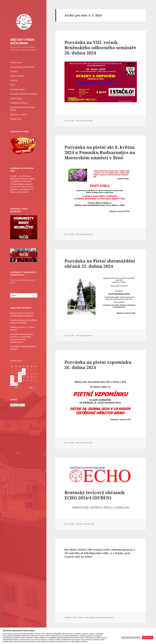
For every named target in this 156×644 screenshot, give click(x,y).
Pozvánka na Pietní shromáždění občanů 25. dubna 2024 (100, 263)
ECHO (13, 85)
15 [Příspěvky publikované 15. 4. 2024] (12, 377)
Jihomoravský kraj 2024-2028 (22, 67)
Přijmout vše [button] (148, 638)
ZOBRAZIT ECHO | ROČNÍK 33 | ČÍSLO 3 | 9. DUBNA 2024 (101, 507)
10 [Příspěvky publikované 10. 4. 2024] (20, 373)
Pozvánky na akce (18, 89)
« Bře (16, 388)
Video (69, 617)
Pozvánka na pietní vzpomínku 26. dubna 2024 (98, 365)
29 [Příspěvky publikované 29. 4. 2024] (12, 384)
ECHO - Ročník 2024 (86, 524)
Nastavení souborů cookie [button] (131, 638)
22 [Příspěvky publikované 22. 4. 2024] (12, 381)
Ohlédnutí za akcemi (19, 103)
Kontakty (14, 71)
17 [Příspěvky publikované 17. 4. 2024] (20, 377)
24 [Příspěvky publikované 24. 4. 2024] (20, 381)
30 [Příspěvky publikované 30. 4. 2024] (16, 384)
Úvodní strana (16, 62)
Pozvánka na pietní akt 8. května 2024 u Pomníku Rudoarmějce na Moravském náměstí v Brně (100, 152)
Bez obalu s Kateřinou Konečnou (24, 94)
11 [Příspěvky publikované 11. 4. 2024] (24, 373)
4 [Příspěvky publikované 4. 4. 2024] (24, 370)
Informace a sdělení (19, 114)
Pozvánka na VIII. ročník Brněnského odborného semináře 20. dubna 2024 (100, 47)
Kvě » (31, 388)
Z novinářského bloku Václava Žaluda (23, 109)
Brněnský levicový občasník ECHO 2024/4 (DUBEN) (95, 495)
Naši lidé (14, 80)
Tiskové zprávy (16, 98)
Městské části (16, 119)
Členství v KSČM (17, 76)
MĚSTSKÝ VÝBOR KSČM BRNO (22, 41)
